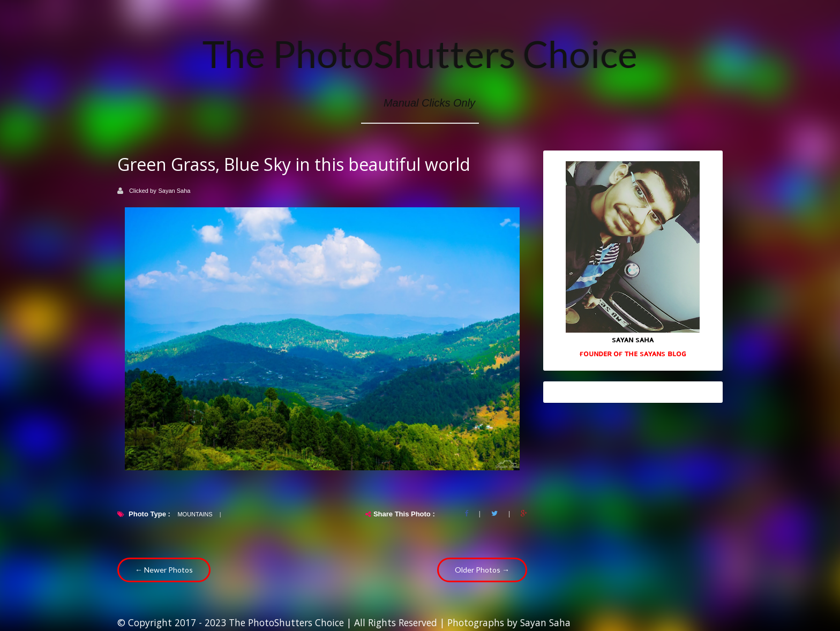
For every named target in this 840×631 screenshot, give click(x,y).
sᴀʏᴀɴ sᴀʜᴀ (633, 339)
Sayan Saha (175, 191)
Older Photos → (482, 570)
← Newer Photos (164, 570)
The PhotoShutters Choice (420, 54)
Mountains (195, 514)
